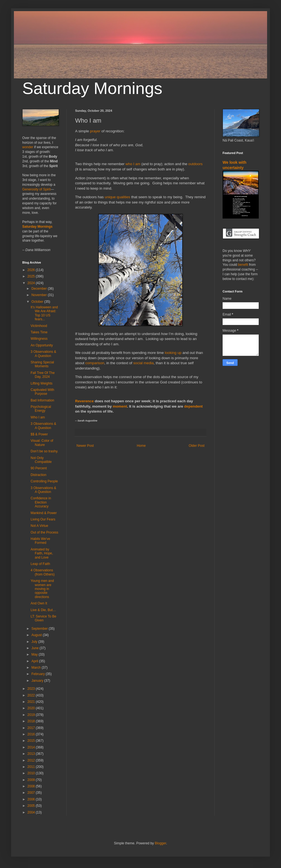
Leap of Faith (40, 564)
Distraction (39, 475)
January (38, 681)
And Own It (39, 603)
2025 (32, 276)
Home (141, 446)
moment (120, 406)
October (38, 302)
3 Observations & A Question (43, 354)
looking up (173, 353)
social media (143, 363)
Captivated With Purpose (42, 392)
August (37, 635)
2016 (32, 734)
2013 (32, 754)
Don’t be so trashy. (44, 451)
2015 (32, 741)
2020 (32, 708)
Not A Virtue (39, 526)
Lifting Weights (42, 383)
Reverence (84, 401)
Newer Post (85, 446)
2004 (32, 812)
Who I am (38, 417)
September (40, 629)
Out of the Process (44, 532)
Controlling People (44, 481)
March (37, 668)
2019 (32, 715)
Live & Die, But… (43, 610)
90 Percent (39, 468)
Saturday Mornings (92, 88)
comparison (95, 363)
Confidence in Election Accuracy (41, 502)
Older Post (197, 446)
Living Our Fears (43, 519)
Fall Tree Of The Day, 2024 (43, 375)
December (40, 289)
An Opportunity (42, 345)
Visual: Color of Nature (42, 443)
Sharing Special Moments (42, 364)
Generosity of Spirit (36, 189)
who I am (133, 164)
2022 (32, 695)
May (35, 654)
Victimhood (39, 326)
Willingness (39, 339)
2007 (32, 793)
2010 (32, 773)
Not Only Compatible (41, 460)
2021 (32, 702)
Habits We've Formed (40, 541)
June (35, 648)
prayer (95, 131)
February (39, 674)
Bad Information (42, 400)
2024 (32, 283)
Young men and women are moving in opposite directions (42, 589)
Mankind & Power (44, 513)
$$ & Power (39, 434)
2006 (32, 799)
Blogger (160, 843)
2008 (32, 786)
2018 (32, 721)
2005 (32, 806)
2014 (32, 747)
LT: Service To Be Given (43, 618)
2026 (32, 270)
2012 (32, 760)
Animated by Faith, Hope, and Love (42, 553)
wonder (28, 147)
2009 (32, 780)
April (35, 661)
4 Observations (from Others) (43, 572)
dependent (194, 406)
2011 (32, 767)
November (40, 295)
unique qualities (117, 197)
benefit (243, 265)
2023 (32, 689)
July (35, 642)
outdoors (195, 164)
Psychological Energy (41, 409)
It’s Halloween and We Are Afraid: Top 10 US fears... (44, 313)
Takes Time (39, 332)
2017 (32, 728)
